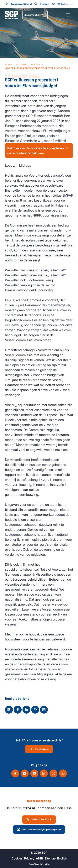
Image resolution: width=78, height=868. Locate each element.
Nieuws (36, 64)
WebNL (39, 864)
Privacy (29, 858)
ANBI (39, 858)
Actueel (21, 64)
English (62, 858)
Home (8, 64)
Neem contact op (39, 801)
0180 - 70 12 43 (39, 819)
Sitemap (50, 858)
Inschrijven (39, 749)
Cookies (17, 858)
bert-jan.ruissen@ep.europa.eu (39, 829)
